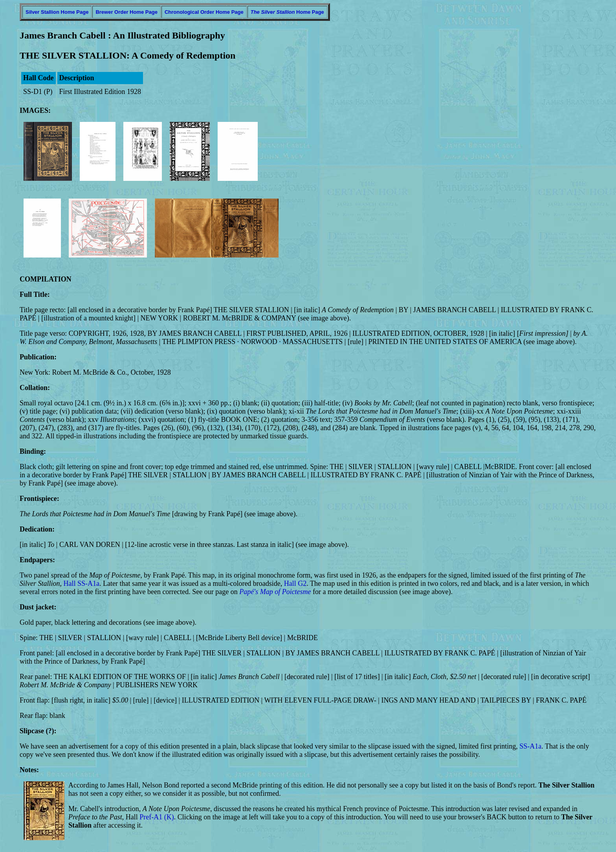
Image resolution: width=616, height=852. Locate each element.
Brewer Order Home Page (126, 12)
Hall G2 (295, 583)
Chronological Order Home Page (204, 12)
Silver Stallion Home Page (57, 12)
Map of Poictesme (286, 592)
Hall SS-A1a (82, 583)
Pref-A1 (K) (157, 817)
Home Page (287, 12)
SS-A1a (530, 746)
